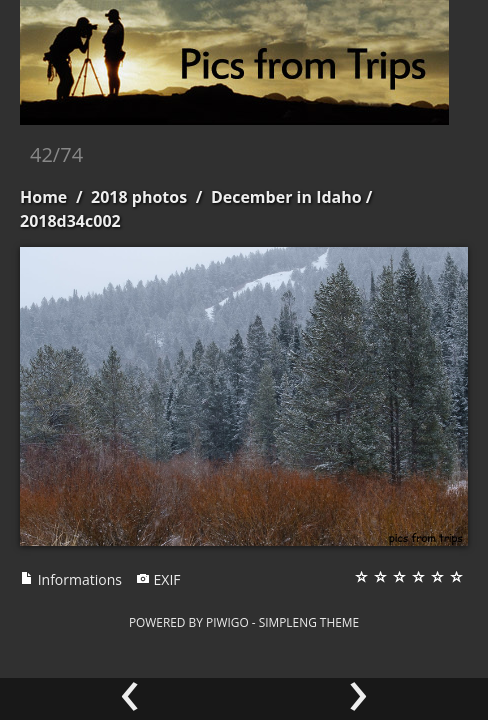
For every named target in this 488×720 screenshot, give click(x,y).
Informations (71, 579)
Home (43, 197)
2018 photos (139, 197)
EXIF (158, 579)
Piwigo (227, 622)
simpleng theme (309, 622)
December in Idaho (286, 197)
